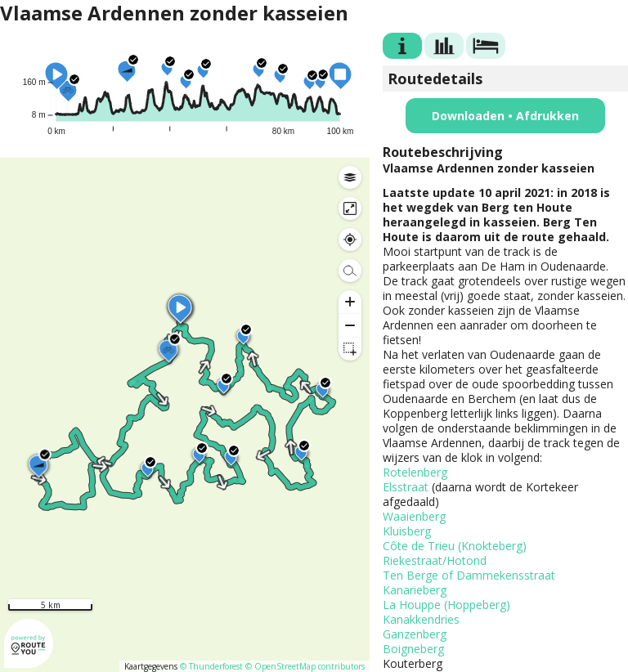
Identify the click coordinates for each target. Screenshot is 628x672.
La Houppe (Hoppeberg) (446, 605)
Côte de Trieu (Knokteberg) (455, 546)
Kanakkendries (421, 619)
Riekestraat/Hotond (435, 560)
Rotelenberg (415, 472)
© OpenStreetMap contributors (305, 666)
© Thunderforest (211, 666)
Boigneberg (413, 649)
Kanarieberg (415, 590)
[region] (185, 415)
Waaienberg (414, 516)
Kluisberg (407, 531)
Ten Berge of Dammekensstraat (469, 575)
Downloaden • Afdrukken (505, 116)
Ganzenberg (415, 634)
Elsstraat (406, 487)
